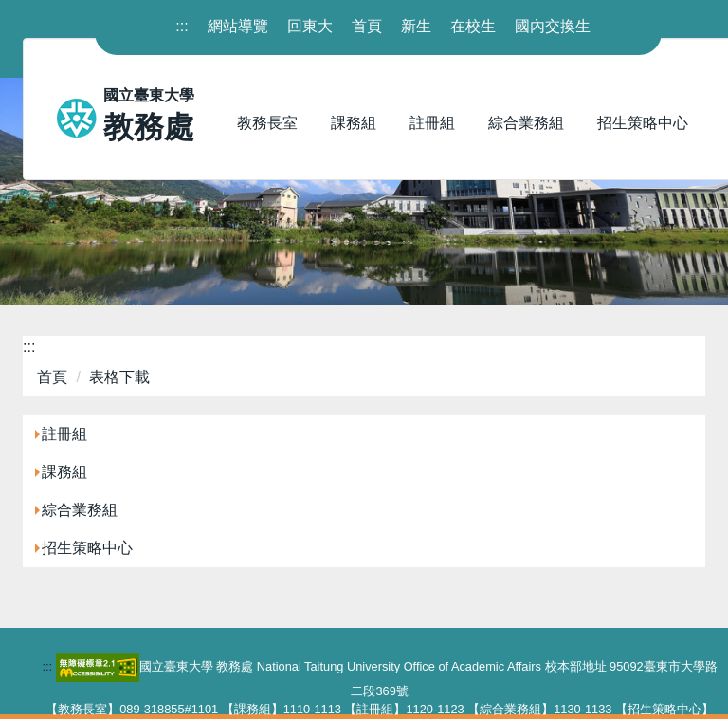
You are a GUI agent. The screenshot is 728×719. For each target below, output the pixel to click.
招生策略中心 (87, 548)
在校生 (473, 26)
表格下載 (119, 377)
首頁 (367, 26)
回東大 (310, 26)
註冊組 (64, 434)
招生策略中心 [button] (643, 123)
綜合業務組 (80, 510)
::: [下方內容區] (47, 666)
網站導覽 (238, 26)
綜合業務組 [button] (526, 123)
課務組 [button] (354, 123)
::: (29, 347)
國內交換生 (553, 26)
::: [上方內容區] (182, 26)
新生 (416, 26)
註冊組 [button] (432, 123)
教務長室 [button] (267, 123)
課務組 (64, 472)
